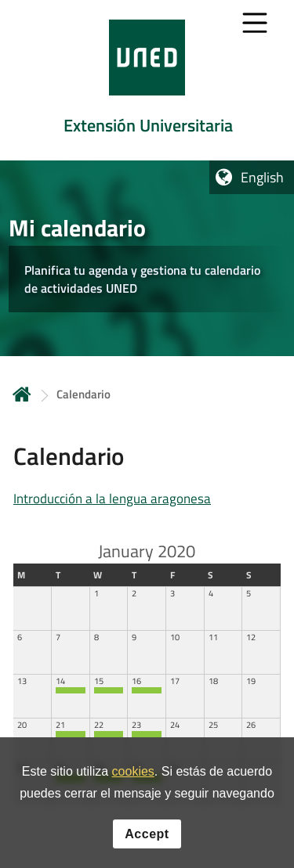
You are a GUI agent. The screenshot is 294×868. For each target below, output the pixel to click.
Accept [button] (147, 836)
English (262, 177)
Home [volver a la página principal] (22, 394)
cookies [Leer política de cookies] (133, 774)
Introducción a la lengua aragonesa (112, 499)
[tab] (147, 80)
